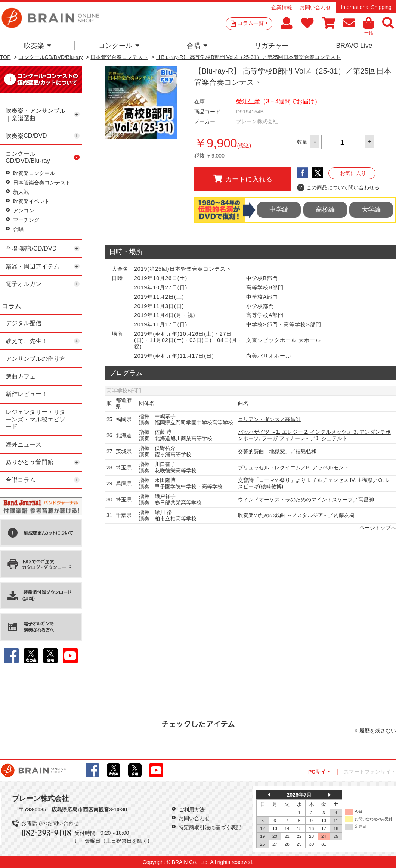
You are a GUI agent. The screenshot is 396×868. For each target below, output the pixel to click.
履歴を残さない (378, 731)
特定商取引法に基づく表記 (210, 827)
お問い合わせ (315, 7)
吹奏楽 (38, 46)
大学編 (371, 210)
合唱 (197, 46)
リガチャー (272, 46)
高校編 (325, 210)
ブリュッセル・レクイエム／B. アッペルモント (293, 467)
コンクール (119, 46)
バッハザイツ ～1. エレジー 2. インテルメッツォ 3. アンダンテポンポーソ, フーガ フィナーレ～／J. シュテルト (314, 435)
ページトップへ (378, 528)
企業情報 (282, 7)
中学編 (279, 210)
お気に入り (353, 173)
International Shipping (366, 7)
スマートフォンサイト (370, 772)
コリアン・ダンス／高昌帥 (269, 419)
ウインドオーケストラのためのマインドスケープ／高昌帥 (306, 500)
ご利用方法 (192, 809)
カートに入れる (243, 179)
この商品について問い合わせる (338, 188)
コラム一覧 (253, 23)
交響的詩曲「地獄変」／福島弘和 (277, 451)
